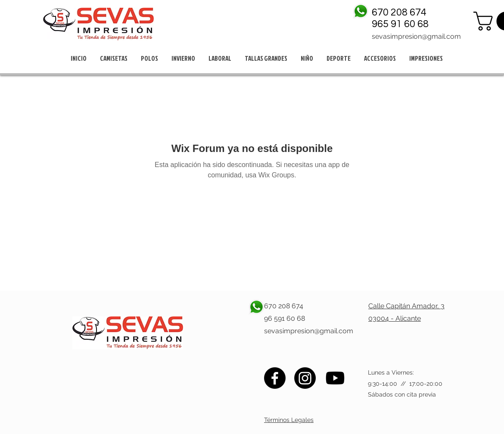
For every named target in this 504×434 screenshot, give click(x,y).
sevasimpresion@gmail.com (416, 36)
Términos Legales (289, 420)
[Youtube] (335, 378)
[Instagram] (305, 378)
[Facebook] (275, 378)
